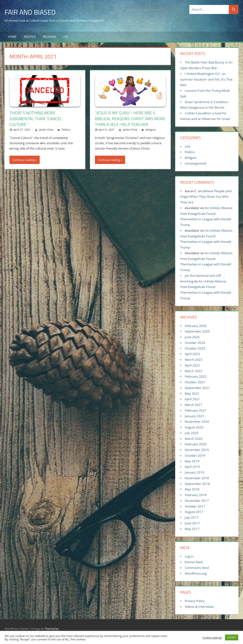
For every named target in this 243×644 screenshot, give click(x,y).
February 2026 (196, 326)
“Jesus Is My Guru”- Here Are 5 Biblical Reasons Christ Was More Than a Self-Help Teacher (130, 119)
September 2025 (197, 331)
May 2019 (192, 461)
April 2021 (192, 399)
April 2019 (192, 467)
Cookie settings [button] (212, 638)
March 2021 (194, 405)
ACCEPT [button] (232, 637)
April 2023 (192, 354)
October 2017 (195, 506)
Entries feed (194, 562)
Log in (189, 556)
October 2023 (195, 348)
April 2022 (192, 365)
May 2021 (192, 393)
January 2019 (194, 472)
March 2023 (194, 360)
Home (12, 37)
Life (66, 37)
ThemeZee (52, 629)
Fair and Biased (30, 12)
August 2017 (194, 512)
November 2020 (197, 422)
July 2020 (192, 433)
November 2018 (197, 478)
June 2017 (192, 523)
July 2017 (192, 517)
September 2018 (197, 484)
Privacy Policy (195, 601)
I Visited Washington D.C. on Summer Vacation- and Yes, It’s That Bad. (206, 79)
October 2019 (195, 455)
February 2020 (196, 444)
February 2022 (196, 376)
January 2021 (194, 416)
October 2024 (195, 343)
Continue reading (24, 160)
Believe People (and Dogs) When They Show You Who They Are (206, 197)
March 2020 (194, 439)
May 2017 (192, 529)
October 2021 (195, 382)
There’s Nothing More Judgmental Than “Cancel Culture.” (36, 119)
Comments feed (197, 568)
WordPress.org (196, 573)
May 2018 (192, 489)
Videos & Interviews (199, 607)
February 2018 (196, 495)
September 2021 (197, 388)
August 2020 (194, 427)
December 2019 (197, 450)
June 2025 (192, 337)
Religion (49, 37)
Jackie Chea (46, 130)
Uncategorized (195, 163)
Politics (30, 37)
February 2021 (196, 410)
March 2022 (194, 371)
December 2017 (197, 501)
